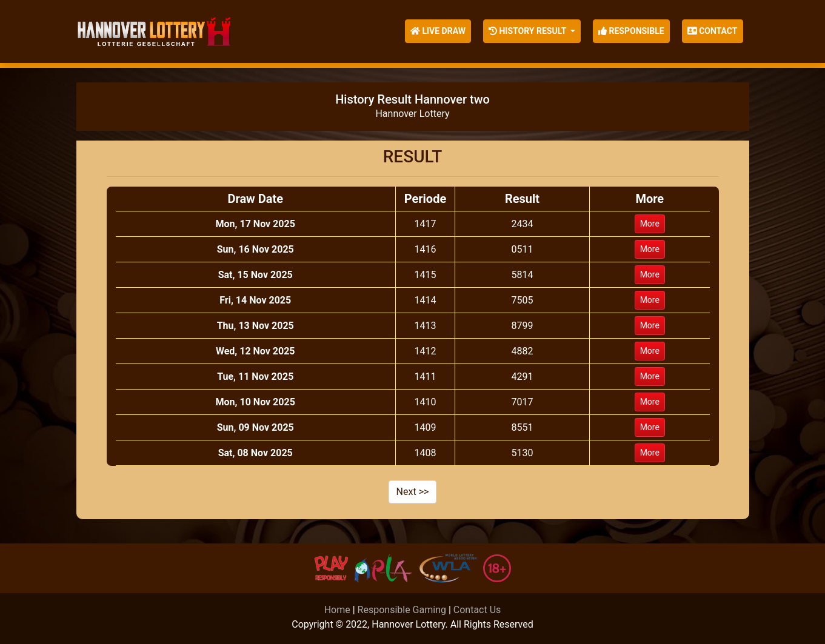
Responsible (631, 31)
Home (337, 610)
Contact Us (477, 610)
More (650, 224)
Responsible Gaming (402, 610)
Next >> (413, 492)
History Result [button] (529, 31)
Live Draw (438, 31)
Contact (713, 31)
